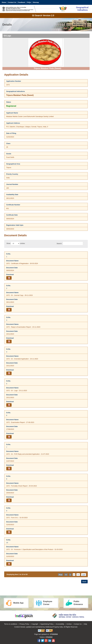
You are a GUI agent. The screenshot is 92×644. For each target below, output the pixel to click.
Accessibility (60, 624)
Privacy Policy (24, 624)
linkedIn (50, 641)
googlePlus (46, 641)
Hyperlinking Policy (47, 624)
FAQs (29, 2)
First (60, 575)
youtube (53, 641)
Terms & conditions (11, 624)
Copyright (35, 624)
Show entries (16, 243)
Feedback (22, 2)
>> (78, 575)
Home (4, 2)
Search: (70, 243)
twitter (43, 641)
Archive (69, 624)
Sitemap (36, 2)
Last (84, 575)
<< (66, 575)
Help (85, 624)
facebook (39, 641)
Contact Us (12, 2)
